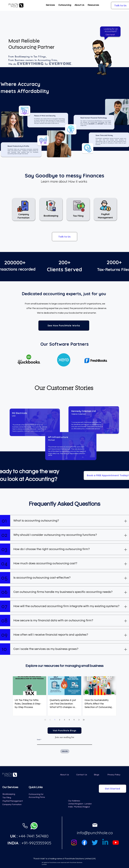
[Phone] (25, 826)
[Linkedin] (105, 842)
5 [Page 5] (74, 720)
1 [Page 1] (55, 720)
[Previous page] (50, 720)
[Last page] (84, 720)
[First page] (45, 720)
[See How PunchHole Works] (64, 326)
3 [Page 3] (64, 720)
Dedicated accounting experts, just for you (64, 294)
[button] (50, 6)
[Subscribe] (65, 751)
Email (39, 740)
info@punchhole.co (95, 833)
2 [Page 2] (60, 720)
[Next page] (79, 720)
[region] (100, 53)
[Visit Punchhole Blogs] (64, 731)
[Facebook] (84, 842)
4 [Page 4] (69, 720)
